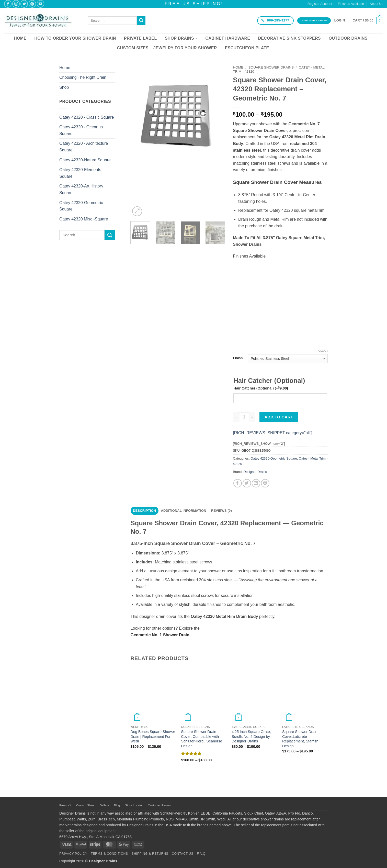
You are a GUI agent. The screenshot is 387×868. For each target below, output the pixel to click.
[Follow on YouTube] (41, 4)
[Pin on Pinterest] (265, 483)
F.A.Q (201, 854)
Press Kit (65, 805)
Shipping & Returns (150, 854)
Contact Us (183, 854)
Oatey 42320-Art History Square (81, 189)
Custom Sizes (85, 805)
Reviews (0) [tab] (221, 511)
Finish (238, 358)
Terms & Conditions (109, 854)
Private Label (140, 38)
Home (20, 38)
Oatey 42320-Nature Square (85, 160)
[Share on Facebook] (238, 483)
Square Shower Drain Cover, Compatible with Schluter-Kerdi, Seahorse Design (202, 739)
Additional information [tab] (184, 511)
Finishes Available (351, 4)
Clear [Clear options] (323, 351)
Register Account (320, 4)
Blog (117, 805)
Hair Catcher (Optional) (261, 388)
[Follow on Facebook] (8, 4)
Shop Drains (181, 38)
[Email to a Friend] (256, 483)
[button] (340, 20)
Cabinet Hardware (228, 38)
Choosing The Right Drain (83, 77)
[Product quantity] (244, 417)
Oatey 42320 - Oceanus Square (81, 130)
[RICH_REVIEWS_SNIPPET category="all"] (272, 433)
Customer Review (160, 805)
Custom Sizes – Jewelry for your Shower (167, 48)
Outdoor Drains (348, 38)
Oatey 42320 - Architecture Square (84, 147)
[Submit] (141, 21)
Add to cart (279, 417)
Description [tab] (144, 511)
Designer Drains (255, 472)
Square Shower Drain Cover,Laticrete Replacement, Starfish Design (300, 739)
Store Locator (134, 805)
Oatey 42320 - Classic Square (87, 117)
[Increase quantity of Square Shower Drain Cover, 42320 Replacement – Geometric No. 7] (252, 417)
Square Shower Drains (271, 67)
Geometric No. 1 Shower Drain (160, 635)
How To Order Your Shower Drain (75, 38)
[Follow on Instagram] (16, 4)
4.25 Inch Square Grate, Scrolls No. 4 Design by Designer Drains (251, 736)
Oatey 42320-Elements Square (80, 173)
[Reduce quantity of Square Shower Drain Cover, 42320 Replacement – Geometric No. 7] (236, 417)
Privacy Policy (73, 854)
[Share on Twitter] (247, 483)
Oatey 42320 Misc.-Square (84, 219)
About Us (376, 4)
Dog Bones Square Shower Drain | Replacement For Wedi (153, 736)
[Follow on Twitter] (24, 4)
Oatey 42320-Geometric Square (81, 206)
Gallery (104, 805)
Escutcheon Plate (247, 48)
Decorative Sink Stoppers (289, 38)
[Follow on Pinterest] (32, 4)
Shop (64, 87)
